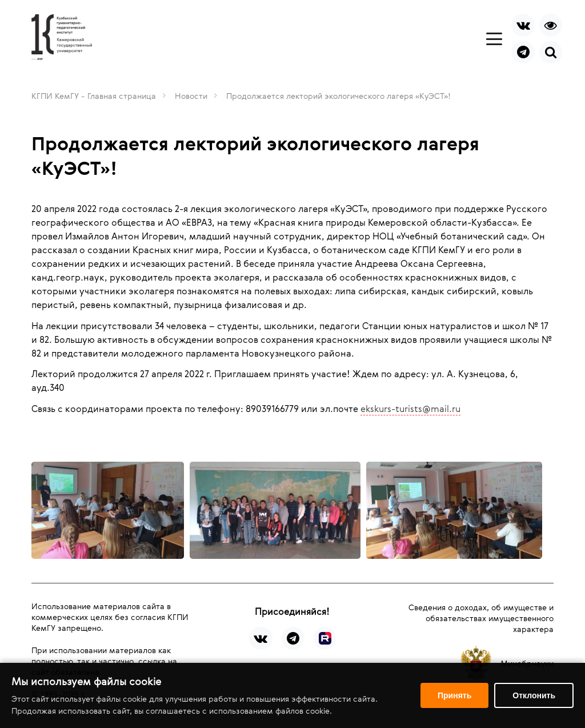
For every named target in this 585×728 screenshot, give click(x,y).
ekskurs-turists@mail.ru (410, 409)
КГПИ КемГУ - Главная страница (94, 96)
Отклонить (534, 695)
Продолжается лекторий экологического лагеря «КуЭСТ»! (338, 96)
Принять (454, 695)
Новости (191, 96)
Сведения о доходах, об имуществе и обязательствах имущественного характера (481, 618)
